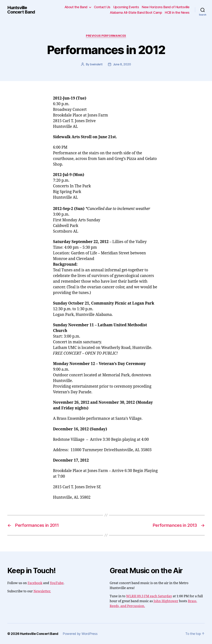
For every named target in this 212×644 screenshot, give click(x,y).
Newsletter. (42, 591)
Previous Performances (106, 36)
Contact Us (102, 7)
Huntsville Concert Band (21, 10)
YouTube (57, 583)
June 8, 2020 (122, 64)
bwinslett (96, 64)
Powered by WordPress (80, 634)
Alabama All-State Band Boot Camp (136, 13)
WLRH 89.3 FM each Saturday (149, 596)
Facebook (35, 583)
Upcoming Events (126, 7)
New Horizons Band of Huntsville (166, 7)
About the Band (76, 7)
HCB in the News (177, 13)
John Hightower (166, 601)
